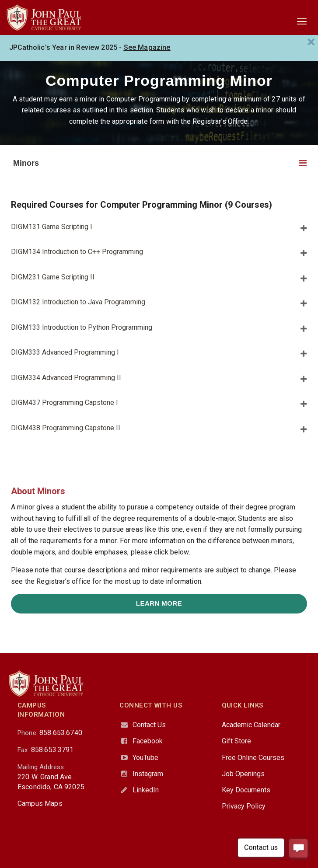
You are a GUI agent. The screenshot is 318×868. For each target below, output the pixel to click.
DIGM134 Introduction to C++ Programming (77, 252)
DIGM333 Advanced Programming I (65, 352)
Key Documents (246, 790)
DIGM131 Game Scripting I (52, 227)
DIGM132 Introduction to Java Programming (78, 302)
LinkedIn (146, 790)
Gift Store (236, 741)
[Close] (311, 42)
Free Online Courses (253, 758)
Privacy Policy (244, 806)
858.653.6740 (61, 733)
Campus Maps (40, 804)
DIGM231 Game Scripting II (53, 277)
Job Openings (243, 774)
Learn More (159, 603)
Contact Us (149, 725)
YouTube (145, 758)
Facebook (148, 741)
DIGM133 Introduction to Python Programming (82, 327)
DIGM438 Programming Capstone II (66, 428)
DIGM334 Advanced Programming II (66, 378)
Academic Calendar (251, 725)
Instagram (148, 774)
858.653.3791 (52, 750)
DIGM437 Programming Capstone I (65, 403)
